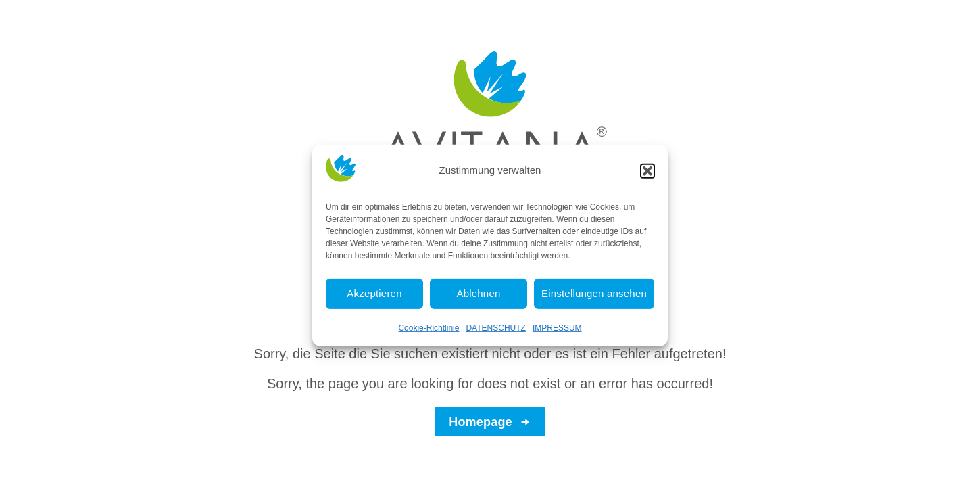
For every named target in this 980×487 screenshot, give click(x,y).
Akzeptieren (374, 299)
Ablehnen (479, 299)
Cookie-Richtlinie (428, 333)
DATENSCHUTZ (495, 333)
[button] (647, 176)
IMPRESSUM (557, 333)
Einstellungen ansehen (594, 299)
